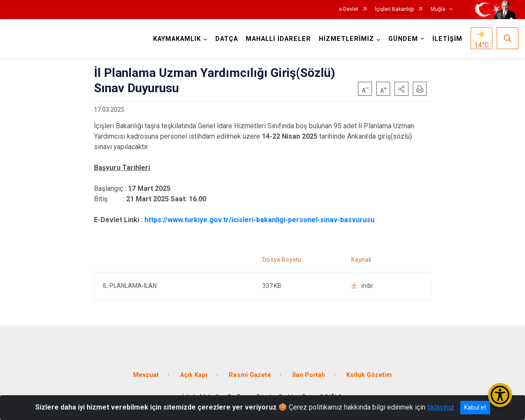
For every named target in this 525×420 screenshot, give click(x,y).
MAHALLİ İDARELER (278, 39)
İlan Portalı (309, 375)
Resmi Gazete (250, 375)
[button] (401, 89)
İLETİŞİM (447, 39)
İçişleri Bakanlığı (395, 9)
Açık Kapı (194, 375)
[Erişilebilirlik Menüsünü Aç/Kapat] (500, 395)
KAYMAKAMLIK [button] (177, 39)
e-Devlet (349, 9)
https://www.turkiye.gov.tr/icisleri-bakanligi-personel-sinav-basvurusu (259, 220)
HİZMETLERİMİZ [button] (346, 39)
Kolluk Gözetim (369, 375)
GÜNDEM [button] (403, 39)
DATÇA (227, 39)
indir (362, 286)
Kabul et (475, 407)
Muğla (438, 9)
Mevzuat (146, 375)
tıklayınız (441, 407)
